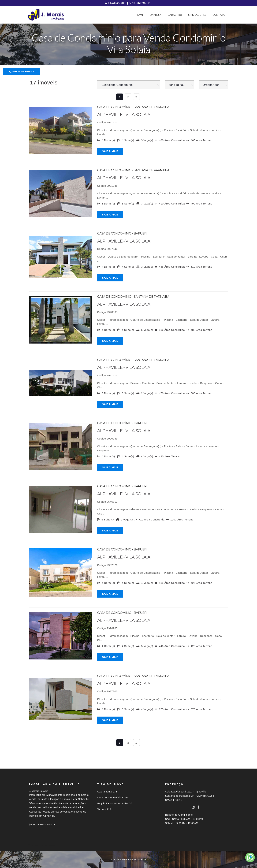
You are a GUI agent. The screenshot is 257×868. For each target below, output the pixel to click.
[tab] (129, 845)
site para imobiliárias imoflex (128, 860)
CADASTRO (175, 15)
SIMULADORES (197, 15)
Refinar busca (22, 72)
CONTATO (219, 15)
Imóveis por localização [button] (43, 845)
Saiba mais (110, 151)
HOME (140, 15)
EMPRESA (156, 15)
